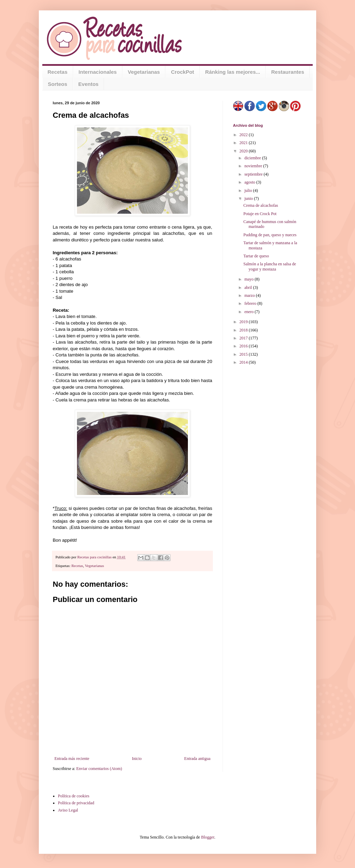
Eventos (88, 84)
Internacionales (98, 72)
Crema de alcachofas (261, 205)
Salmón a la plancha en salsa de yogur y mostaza (270, 266)
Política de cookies (74, 796)
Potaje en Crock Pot (260, 214)
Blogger (208, 837)
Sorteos (58, 84)
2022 (244, 135)
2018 (244, 330)
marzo (250, 295)
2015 (244, 354)
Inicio (137, 759)
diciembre (253, 158)
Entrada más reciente (72, 759)
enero (250, 312)
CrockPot (183, 72)
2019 (244, 322)
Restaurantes (288, 72)
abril (249, 287)
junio (249, 198)
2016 (244, 346)
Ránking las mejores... (233, 72)
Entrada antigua (197, 759)
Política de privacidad (76, 803)
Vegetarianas (144, 72)
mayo (250, 279)
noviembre (254, 166)
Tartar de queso (256, 256)
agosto (250, 182)
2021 (244, 143)
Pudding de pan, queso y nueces (270, 235)
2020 (244, 151)
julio (249, 191)
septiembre (254, 174)
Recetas (58, 72)
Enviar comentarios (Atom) (99, 769)
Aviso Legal (68, 810)
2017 (244, 338)
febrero (251, 303)
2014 (244, 362)
